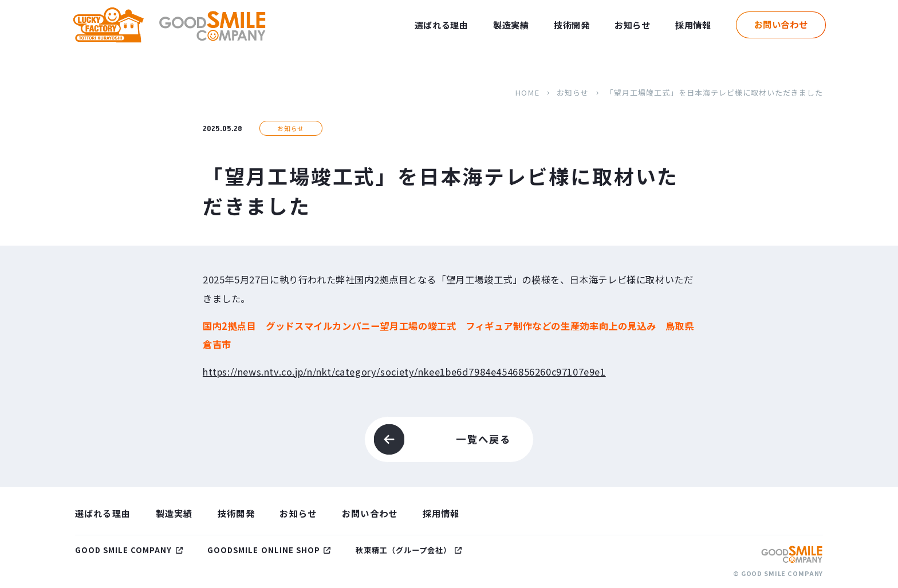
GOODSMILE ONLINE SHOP (264, 550)
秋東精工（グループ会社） (404, 550)
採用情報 (693, 25)
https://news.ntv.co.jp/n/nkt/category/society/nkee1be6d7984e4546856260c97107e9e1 (404, 372)
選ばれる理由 (442, 25)
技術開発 (572, 25)
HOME (527, 92)
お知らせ (632, 25)
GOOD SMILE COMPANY (124, 550)
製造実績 (511, 25)
